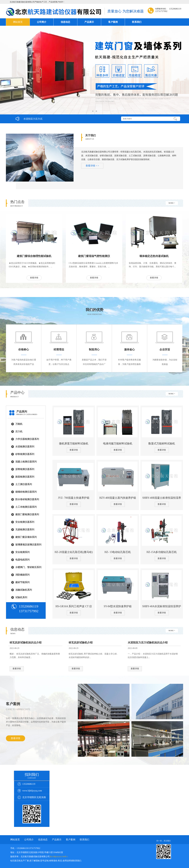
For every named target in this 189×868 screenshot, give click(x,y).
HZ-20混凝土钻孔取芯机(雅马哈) (74, 552)
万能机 (19, 424)
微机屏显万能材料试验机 (74, 444)
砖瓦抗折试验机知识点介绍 (26, 643)
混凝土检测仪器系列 (26, 462)
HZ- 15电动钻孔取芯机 (118, 552)
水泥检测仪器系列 (25, 447)
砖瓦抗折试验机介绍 (81, 643)
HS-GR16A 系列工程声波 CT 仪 (74, 606)
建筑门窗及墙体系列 (26, 537)
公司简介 (42, 22)
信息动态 (65, 22)
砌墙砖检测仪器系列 (26, 492)
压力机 (19, 431)
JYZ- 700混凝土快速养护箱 (74, 498)
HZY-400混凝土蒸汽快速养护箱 (118, 498)
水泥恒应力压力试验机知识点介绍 (148, 643)
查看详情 (34, 278)
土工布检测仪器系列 (26, 507)
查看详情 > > (92, 166)
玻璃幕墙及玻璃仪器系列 (28, 545)
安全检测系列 (22, 552)
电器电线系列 (22, 560)
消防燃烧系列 (22, 575)
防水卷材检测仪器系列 (27, 499)
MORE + (172, 203)
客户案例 (113, 22)
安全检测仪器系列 (25, 522)
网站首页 (18, 22)
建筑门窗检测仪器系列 (27, 514)
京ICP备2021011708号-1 (59, 857)
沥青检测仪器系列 (25, 469)
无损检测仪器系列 (25, 530)
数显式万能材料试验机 (162, 444)
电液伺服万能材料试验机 (118, 444)
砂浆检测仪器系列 (25, 454)
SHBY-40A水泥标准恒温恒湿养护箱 (162, 606)
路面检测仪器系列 (25, 477)
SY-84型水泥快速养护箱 (118, 606)
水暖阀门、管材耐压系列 (28, 567)
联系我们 (137, 22)
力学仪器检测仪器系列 (27, 439)
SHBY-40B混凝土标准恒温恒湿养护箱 (162, 498)
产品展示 (89, 22)
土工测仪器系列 (24, 484)
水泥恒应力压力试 (33, 119)
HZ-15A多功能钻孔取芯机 (162, 552)
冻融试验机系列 (24, 590)
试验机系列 (21, 597)
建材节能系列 (22, 582)
